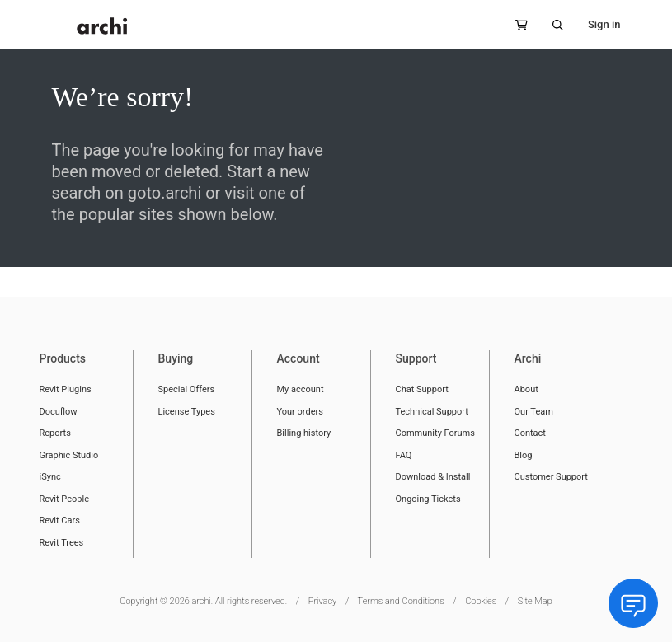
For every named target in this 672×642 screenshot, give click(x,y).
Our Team (534, 412)
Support (416, 358)
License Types (187, 412)
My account (301, 389)
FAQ (404, 455)
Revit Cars (60, 520)
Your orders (300, 412)
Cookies (481, 601)
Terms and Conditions (401, 601)
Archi (528, 358)
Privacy (323, 601)
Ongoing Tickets (428, 499)
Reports (55, 433)
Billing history (304, 433)
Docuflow (59, 412)
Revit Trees (62, 543)
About (526, 389)
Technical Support (432, 412)
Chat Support (422, 389)
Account (298, 358)
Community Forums (435, 433)
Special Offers (187, 389)
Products (63, 358)
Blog (524, 455)
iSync (50, 477)
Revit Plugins (66, 389)
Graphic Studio (69, 455)
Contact (530, 433)
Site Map (535, 601)
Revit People (65, 499)
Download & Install (433, 477)
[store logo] (102, 26)
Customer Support (551, 477)
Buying (176, 358)
